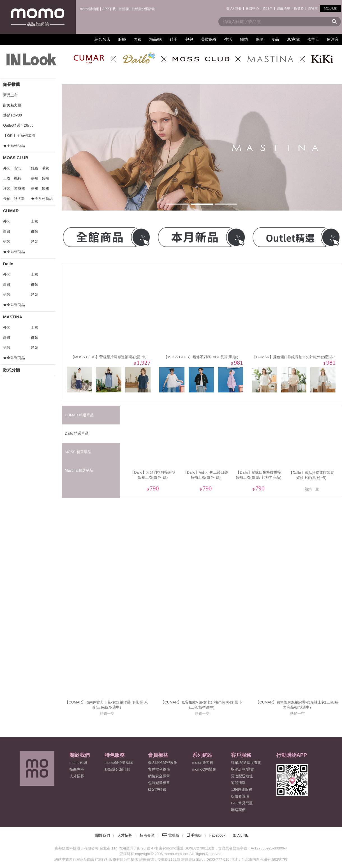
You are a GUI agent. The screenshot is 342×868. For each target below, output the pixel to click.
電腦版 (174, 835)
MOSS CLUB (16, 158)
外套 (7, 221)
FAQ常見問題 (242, 803)
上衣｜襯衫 (12, 178)
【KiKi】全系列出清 (19, 135)
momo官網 (78, 763)
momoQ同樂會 (204, 769)
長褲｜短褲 (40, 178)
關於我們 (103, 835)
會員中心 (252, 8)
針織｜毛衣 (40, 168)
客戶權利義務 (159, 769)
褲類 (34, 231)
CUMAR (11, 211)
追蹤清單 (283, 8)
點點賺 (124, 9)
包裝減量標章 (159, 783)
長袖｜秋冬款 (14, 199)
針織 (7, 231)
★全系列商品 (14, 146)
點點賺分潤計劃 (144, 9)
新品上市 (10, 95)
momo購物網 (90, 9)
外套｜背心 (12, 168)
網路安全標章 (159, 776)
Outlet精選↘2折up (18, 125)
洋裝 (34, 242)
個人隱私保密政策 (163, 763)
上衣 (34, 221)
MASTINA (13, 317)
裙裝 (7, 242)
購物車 (313, 8)
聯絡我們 (238, 810)
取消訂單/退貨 (242, 769)
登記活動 (331, 8)
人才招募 (125, 835)
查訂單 (268, 8)
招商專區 (77, 769)
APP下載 (109, 9)
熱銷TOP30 (12, 115)
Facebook (217, 835)
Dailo (8, 264)
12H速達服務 (242, 790)
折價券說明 (240, 796)
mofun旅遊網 (203, 763)
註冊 (238, 8)
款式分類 (11, 370)
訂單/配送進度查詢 (246, 763)
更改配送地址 (242, 776)
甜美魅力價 (12, 105)
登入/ (230, 8)
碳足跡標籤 (157, 790)
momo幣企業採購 (119, 763)
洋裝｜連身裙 (14, 189)
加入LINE (241, 835)
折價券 (299, 8)
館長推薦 (11, 84)
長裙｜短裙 (40, 189)
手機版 (196, 835)
